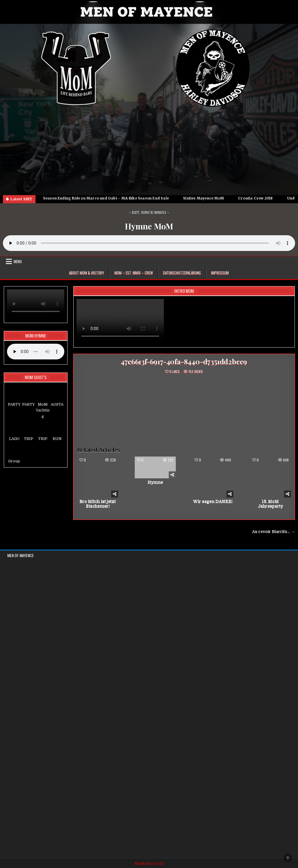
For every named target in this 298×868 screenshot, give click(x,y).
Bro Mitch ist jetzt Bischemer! (98, 504)
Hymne (155, 482)
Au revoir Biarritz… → (274, 532)
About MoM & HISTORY (87, 273)
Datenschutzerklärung (182, 273)
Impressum (220, 273)
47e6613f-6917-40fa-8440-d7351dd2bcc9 (184, 361)
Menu (18, 261)
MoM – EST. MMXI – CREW (134, 273)
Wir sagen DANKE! (213, 501)
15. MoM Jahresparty (270, 504)
